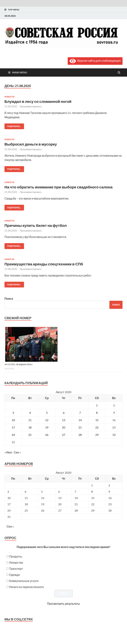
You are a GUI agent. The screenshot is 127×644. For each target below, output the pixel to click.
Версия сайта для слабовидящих (95, 61)
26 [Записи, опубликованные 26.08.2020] (47, 435)
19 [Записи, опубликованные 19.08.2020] (47, 427)
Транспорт (16, 569)
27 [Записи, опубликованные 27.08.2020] (64, 435)
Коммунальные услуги (24, 581)
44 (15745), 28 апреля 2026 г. (19, 364)
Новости (9, 97)
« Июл (8, 452)
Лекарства (16, 562)
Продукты (16, 556)
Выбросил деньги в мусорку (31, 144)
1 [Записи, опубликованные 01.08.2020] (97, 405)
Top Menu (14, 10)
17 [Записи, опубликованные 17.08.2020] (13, 427)
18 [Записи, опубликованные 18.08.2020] (30, 427)
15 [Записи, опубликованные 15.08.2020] (97, 420)
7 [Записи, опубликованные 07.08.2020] (80, 413)
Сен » (17, 452)
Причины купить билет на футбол (36, 225)
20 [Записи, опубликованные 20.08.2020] (64, 427)
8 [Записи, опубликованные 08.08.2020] (97, 413)
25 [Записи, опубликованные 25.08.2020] (30, 435)
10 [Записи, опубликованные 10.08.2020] (13, 420)
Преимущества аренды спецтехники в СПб (44, 264)
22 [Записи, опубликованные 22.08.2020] (97, 427)
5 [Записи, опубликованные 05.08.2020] (47, 413)
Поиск (9, 298)
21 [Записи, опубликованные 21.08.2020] (80, 427)
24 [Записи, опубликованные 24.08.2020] (13, 435)
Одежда (14, 575)
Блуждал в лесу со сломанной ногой (38, 101)
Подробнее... (13, 126)
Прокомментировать (31, 106)
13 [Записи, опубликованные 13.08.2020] (64, 420)
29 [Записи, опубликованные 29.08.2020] (97, 435)
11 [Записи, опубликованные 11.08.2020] (30, 420)
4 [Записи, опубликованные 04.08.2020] (30, 413)
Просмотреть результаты (63, 604)
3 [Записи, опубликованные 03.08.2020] (13, 413)
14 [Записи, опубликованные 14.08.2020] (80, 420)
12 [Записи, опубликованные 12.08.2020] (47, 420)
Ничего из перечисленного (27, 587)
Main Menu (20, 72)
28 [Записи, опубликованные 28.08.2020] (80, 435)
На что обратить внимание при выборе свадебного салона (58, 187)
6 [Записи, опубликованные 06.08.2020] (64, 413)
